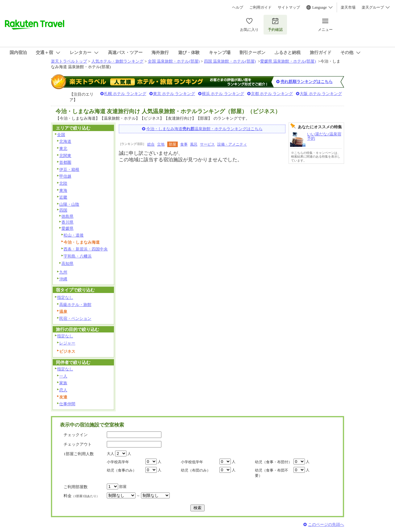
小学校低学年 (192, 462)
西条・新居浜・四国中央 (86, 249)
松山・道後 (74, 235)
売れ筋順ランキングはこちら (307, 82)
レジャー (67, 343)
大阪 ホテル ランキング (321, 94)
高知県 (67, 264)
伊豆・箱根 (69, 169)
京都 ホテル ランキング (272, 94)
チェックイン (76, 435)
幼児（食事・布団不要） (272, 473)
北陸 (63, 183)
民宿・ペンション (75, 318)
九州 (63, 272)
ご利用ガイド (260, 7)
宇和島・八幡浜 (78, 256)
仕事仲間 (67, 404)
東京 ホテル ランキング (174, 94)
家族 (63, 383)
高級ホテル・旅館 (75, 305)
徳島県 (67, 216)
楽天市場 (348, 7)
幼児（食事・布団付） (273, 462)
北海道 (65, 141)
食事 (184, 144)
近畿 (63, 197)
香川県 (67, 222)
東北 (63, 148)
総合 (151, 144)
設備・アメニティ (232, 144)
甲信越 (65, 176)
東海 (63, 190)
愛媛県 (67, 228)
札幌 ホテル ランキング (125, 94)
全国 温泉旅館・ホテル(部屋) (174, 61)
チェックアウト (78, 444)
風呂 (194, 144)
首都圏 (65, 162)
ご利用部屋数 (76, 487)
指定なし (65, 297)
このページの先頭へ (326, 524)
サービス (207, 144)
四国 (63, 210)
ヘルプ (238, 7)
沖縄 (63, 279)
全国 (61, 135)
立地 (161, 144)
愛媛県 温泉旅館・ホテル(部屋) (288, 61)
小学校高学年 (118, 462)
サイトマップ (289, 7)
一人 (63, 376)
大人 (110, 454)
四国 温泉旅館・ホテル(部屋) (230, 61)
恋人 (63, 390)
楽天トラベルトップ (69, 61)
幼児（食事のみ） (122, 470)
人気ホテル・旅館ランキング (117, 61)
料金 (81, 496)
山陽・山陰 (69, 204)
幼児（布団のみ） (196, 470)
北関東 (65, 156)
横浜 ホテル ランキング (223, 94)
